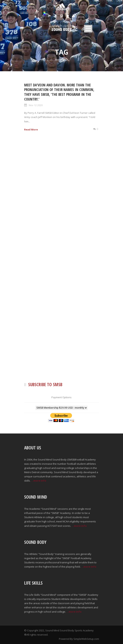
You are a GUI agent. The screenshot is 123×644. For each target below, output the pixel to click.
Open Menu (88, 29)
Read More (31, 129)
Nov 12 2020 (36, 105)
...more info (39, 481)
